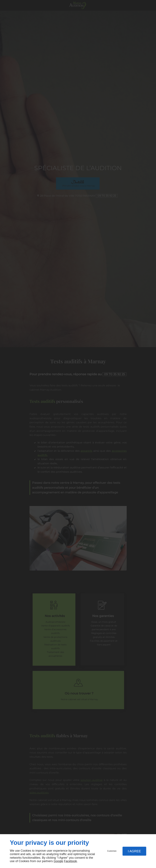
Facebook (70, 861)
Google (58, 861)
